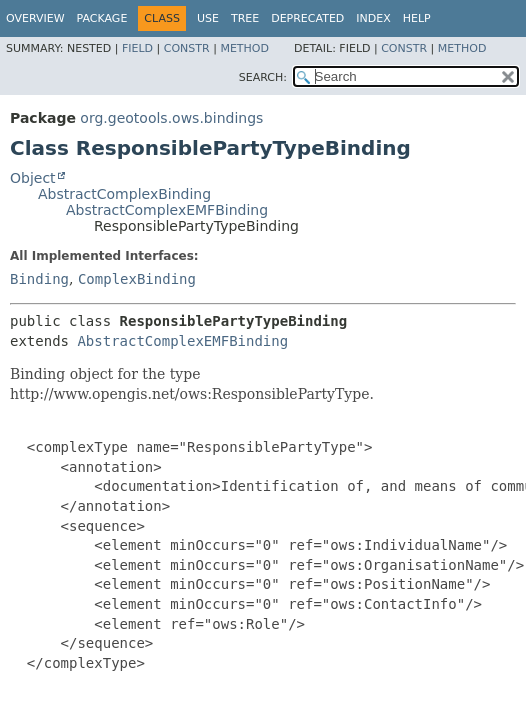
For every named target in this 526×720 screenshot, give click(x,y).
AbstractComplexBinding (124, 194)
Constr (187, 48)
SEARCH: (263, 77)
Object (33, 178)
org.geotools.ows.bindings (171, 118)
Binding (39, 279)
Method (244, 48)
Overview (35, 18)
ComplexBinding (137, 279)
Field (137, 48)
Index (373, 18)
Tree (245, 18)
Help (417, 18)
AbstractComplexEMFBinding (167, 210)
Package (102, 18)
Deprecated (307, 18)
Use (208, 18)
